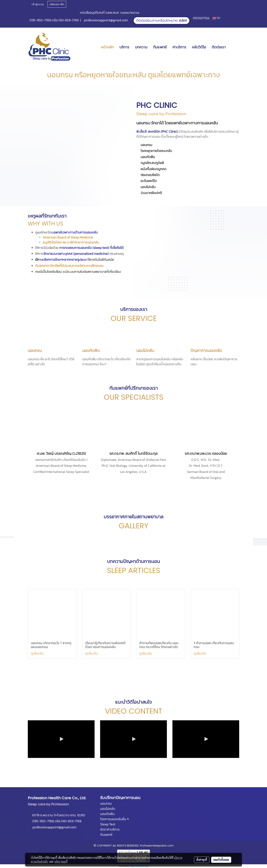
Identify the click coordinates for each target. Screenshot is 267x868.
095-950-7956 (40, 20)
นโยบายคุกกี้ (61, 862)
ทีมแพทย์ (160, 47)
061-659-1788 (69, 20)
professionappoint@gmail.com (106, 20)
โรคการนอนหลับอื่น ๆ (114, 819)
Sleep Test (108, 824)
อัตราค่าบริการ (110, 829)
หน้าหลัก (107, 47)
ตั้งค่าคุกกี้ (202, 860)
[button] (234, 47)
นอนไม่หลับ (145, 351)
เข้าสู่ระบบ (38, 4)
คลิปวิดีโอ (199, 47)
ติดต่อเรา (219, 47)
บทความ (141, 47)
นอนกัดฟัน (91, 351)
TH (216, 18)
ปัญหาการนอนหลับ (206, 351)
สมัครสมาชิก (57, 4)
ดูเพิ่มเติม (38, 653)
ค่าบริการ (179, 47)
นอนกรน (35, 351)
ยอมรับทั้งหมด (221, 860)
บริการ (124, 47)
